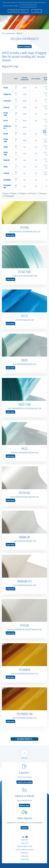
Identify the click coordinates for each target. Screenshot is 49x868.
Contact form (24, 840)
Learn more (10, 235)
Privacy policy (25, 853)
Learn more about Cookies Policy (28, 6)
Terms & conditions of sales (25, 846)
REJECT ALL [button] (23, 11)
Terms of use (25, 843)
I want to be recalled (24, 782)
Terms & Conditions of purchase (24, 849)
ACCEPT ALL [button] (37, 11)
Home (3, 33)
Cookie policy (25, 856)
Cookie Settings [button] (13, 11)
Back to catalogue (24, 46)
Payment (24, 828)
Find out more (24, 805)
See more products (24, 739)
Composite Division (11, 33)
